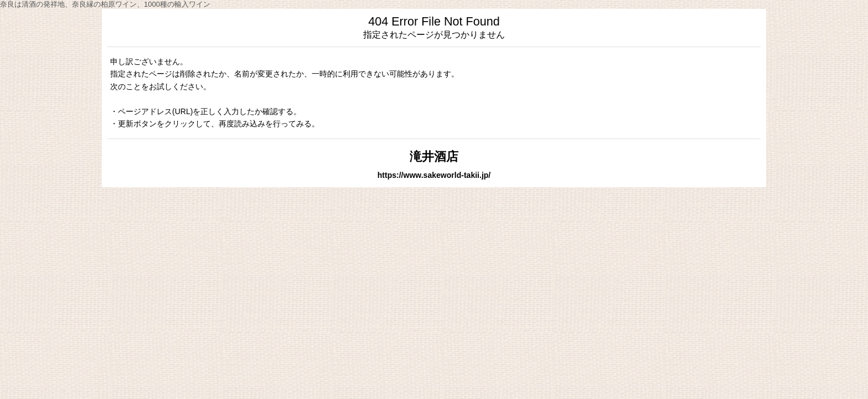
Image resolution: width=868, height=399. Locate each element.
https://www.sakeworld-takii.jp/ (434, 175)
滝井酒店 (434, 157)
